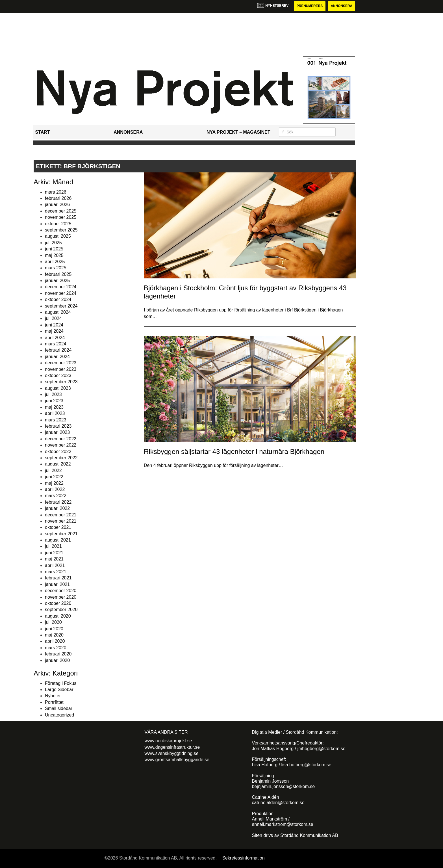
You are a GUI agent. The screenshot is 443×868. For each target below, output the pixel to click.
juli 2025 (53, 243)
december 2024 (61, 287)
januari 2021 (57, 584)
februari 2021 (58, 578)
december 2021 (61, 515)
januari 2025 (57, 281)
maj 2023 (54, 407)
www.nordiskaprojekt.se (168, 741)
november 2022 (61, 445)
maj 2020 (54, 635)
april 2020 (55, 641)
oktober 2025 (58, 224)
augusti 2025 (58, 236)
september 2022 (61, 458)
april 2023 (55, 413)
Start (43, 132)
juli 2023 (53, 394)
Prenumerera (309, 6)
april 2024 (55, 338)
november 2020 (61, 597)
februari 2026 (58, 198)
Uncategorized (59, 715)
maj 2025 (54, 255)
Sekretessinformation (243, 858)
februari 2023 (58, 426)
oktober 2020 (58, 603)
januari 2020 (57, 660)
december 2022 (61, 439)
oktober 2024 (58, 299)
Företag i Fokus (61, 683)
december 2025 (61, 211)
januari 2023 (57, 433)
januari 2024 (57, 357)
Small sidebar (59, 708)
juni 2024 (54, 325)
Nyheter (53, 696)
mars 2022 (56, 496)
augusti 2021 (58, 540)
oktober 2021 (58, 528)
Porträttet (54, 702)
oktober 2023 (58, 375)
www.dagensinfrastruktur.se (172, 747)
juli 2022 (53, 470)
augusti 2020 (58, 616)
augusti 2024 (58, 312)
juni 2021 (54, 553)
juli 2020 (53, 622)
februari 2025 (58, 274)
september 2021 (61, 534)
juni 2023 (54, 401)
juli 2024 (53, 319)
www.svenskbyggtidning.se (172, 753)
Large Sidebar (59, 690)
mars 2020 (56, 648)
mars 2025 (56, 268)
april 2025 (55, 262)
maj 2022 (54, 483)
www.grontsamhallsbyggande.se (177, 760)
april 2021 (55, 565)
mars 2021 (56, 572)
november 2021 (61, 521)
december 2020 (61, 591)
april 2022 (55, 489)
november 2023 (61, 369)
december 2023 (61, 363)
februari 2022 (58, 502)
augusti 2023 (58, 388)
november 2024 (61, 293)
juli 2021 (53, 546)
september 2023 (61, 382)
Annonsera (341, 6)
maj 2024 (54, 331)
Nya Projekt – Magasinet (238, 132)
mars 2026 (56, 192)
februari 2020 (58, 654)
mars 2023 (56, 420)
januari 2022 (57, 508)
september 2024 (61, 306)
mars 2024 (56, 344)
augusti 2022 (58, 464)
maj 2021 (54, 559)
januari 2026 (57, 205)
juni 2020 (54, 629)
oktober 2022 (58, 452)
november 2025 (61, 217)
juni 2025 (54, 249)
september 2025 (61, 230)
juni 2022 (54, 477)
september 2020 (61, 610)
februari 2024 (58, 350)
